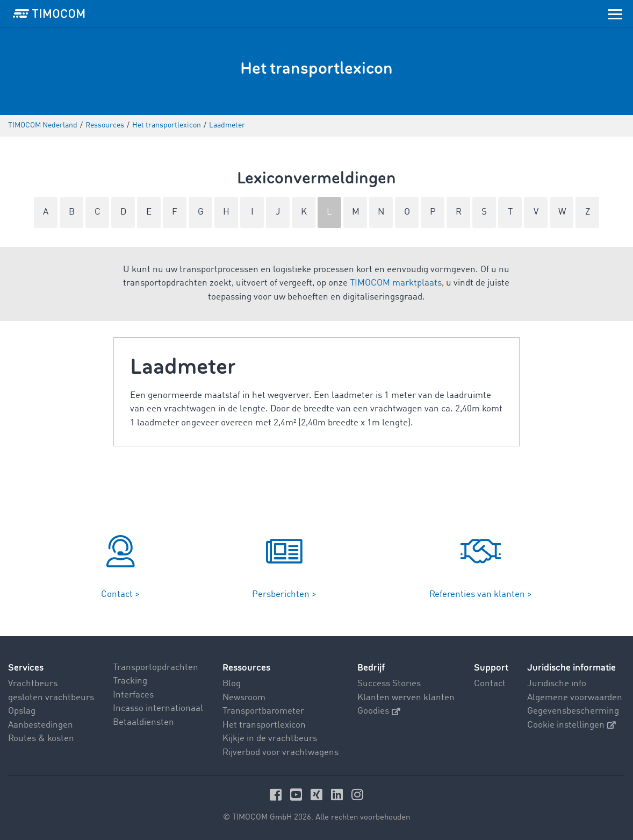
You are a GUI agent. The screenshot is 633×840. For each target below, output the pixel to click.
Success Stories (389, 684)
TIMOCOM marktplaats (396, 283)
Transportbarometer (263, 711)
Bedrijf (371, 668)
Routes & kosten (41, 739)
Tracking (130, 681)
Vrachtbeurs (33, 684)
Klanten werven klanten (406, 698)
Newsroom (244, 698)
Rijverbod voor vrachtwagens (280, 753)
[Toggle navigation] (615, 13)
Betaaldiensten (143, 722)
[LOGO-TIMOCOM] (49, 13)
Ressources (246, 668)
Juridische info (557, 684)
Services (26, 668)
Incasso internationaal (158, 709)
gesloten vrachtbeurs (51, 698)
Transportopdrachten (156, 668)
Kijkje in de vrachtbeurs (270, 739)
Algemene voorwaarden (575, 698)
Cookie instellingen (571, 725)
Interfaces (133, 695)
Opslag (22, 711)
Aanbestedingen (41, 725)
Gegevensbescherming (573, 711)
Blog (232, 684)
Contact (490, 684)
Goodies (379, 711)
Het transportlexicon (264, 725)
